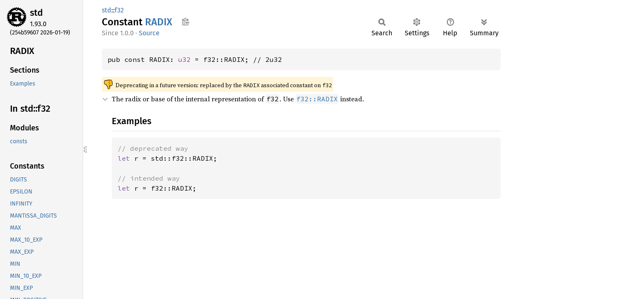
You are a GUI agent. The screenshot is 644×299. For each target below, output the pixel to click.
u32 (184, 59)
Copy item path (186, 22)
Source (149, 33)
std (36, 13)
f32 (119, 10)
